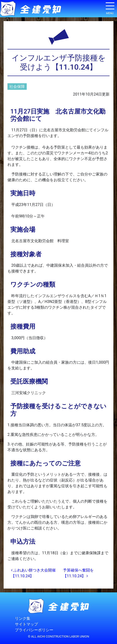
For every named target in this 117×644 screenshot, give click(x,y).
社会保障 (17, 87)
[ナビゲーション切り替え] (110, 8)
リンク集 (23, 618)
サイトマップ (26, 624)
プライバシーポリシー (34, 630)
